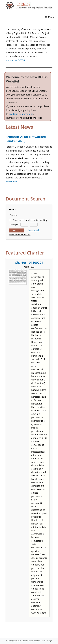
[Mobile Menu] (49, 17)
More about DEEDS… (16, 60)
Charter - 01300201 (29, 263)
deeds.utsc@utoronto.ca (21, 114)
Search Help (34, 230)
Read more (11, 181)
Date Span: (14, 224)
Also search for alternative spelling (30, 220)
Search (17, 230)
